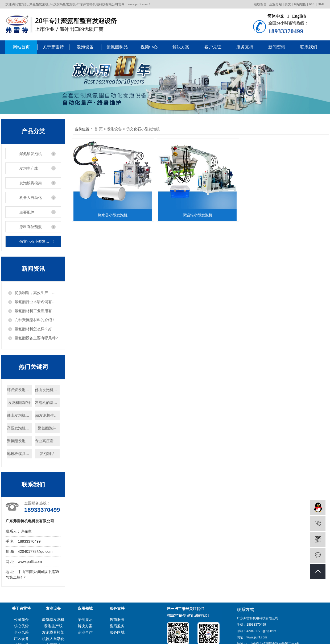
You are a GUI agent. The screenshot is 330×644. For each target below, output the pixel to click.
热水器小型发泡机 (113, 215)
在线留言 (260, 4)
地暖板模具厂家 (19, 454)
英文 (288, 4)
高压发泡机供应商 (19, 428)
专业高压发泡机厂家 (47, 441)
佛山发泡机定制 (47, 390)
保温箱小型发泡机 (199, 215)
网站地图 (300, 4)
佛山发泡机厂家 (19, 415)
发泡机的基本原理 (47, 403)
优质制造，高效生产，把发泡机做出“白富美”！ (36, 293)
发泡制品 (47, 454)
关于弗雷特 (53, 47)
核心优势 (21, 626)
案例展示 (85, 620)
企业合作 (85, 632)
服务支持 (245, 47)
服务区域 (117, 632)
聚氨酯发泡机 (31, 154)
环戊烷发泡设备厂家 (19, 390)
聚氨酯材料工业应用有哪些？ (36, 311)
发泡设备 (85, 47)
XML (321, 4)
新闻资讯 (277, 47)
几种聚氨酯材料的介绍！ (35, 320)
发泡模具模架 (31, 183)
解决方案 (181, 47)
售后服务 (117, 626)
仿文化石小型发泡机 (36, 241)
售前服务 (117, 620)
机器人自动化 (31, 198)
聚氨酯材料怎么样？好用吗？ (36, 329)
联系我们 (309, 47)
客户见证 (213, 47)
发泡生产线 (29, 168)
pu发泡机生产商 (47, 415)
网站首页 (21, 47)
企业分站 (275, 4)
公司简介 (21, 620)
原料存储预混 (31, 227)
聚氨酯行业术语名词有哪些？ (36, 302)
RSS (312, 4)
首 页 (98, 129)
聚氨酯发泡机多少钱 (19, 441)
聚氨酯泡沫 (47, 428)
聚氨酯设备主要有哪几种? (36, 338)
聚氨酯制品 (117, 47)
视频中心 (149, 47)
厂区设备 (21, 639)
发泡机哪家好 (19, 403)
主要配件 (27, 212)
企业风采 (21, 632)
